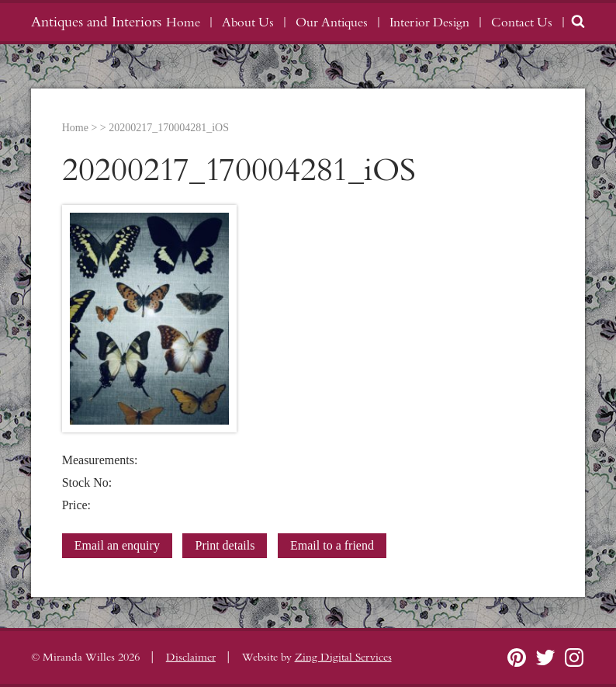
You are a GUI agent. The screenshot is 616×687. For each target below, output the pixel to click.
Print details (225, 545)
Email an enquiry (117, 545)
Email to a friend (332, 545)
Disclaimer (191, 658)
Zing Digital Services (343, 658)
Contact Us (522, 23)
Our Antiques (332, 23)
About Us (248, 23)
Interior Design (429, 23)
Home (183, 23)
